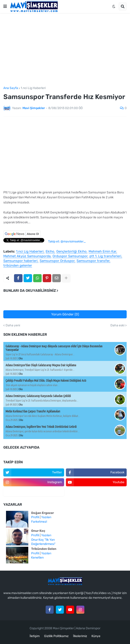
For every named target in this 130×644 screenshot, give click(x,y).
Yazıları (46, 517)
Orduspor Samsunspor (70, 256)
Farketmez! (39, 522)
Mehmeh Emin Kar (102, 252)
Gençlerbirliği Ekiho (71, 252)
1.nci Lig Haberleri (33, 88)
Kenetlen (37, 558)
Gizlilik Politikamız (56, 636)
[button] (5, 6)
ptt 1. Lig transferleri (105, 256)
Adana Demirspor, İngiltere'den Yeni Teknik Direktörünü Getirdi (41, 427)
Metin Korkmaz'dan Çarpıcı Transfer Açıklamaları (33, 411)
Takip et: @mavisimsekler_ (67, 241)
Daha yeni (13, 325)
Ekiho (50, 252)
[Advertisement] (65, 50)
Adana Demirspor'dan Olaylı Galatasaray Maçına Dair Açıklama (41, 365)
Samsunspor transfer (93, 261)
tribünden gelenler (18, 266)
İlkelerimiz (80, 636)
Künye (96, 636)
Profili (35, 517)
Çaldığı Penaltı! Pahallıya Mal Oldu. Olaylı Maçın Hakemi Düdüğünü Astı (46, 381)
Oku (21, 358)
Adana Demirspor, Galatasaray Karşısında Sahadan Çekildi (38, 396)
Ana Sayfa (11, 88)
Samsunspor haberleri (20, 261)
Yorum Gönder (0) (65, 314)
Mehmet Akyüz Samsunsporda (27, 256)
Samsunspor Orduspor (57, 261)
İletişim (35, 636)
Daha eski (117, 325)
